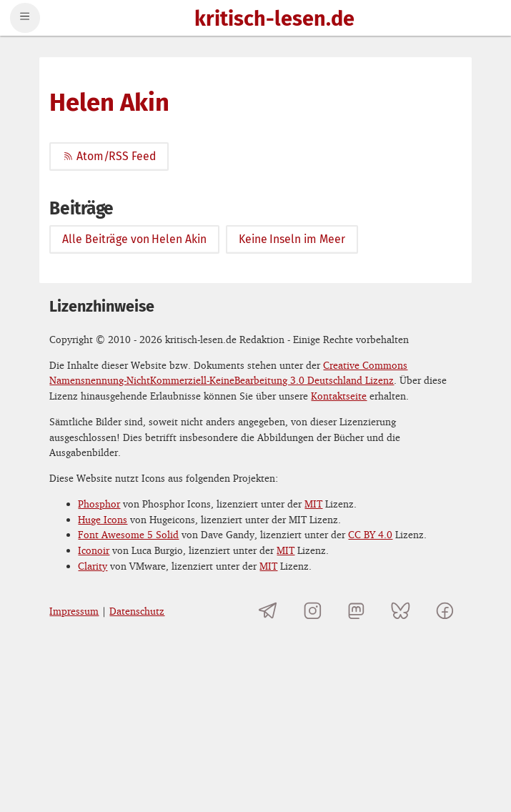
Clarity (93, 566)
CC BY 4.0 (370, 534)
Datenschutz (137, 611)
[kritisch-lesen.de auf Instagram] (313, 611)
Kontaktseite (339, 396)
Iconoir (94, 550)
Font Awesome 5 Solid (128, 534)
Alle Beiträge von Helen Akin (134, 239)
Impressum (74, 611)
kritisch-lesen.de (274, 20)
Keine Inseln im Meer (292, 239)
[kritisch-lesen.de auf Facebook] (444, 611)
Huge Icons (103, 519)
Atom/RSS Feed (109, 156)
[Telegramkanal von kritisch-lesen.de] (268, 611)
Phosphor (99, 504)
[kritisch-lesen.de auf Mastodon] (356, 611)
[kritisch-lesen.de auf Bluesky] (401, 611)
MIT (313, 504)
